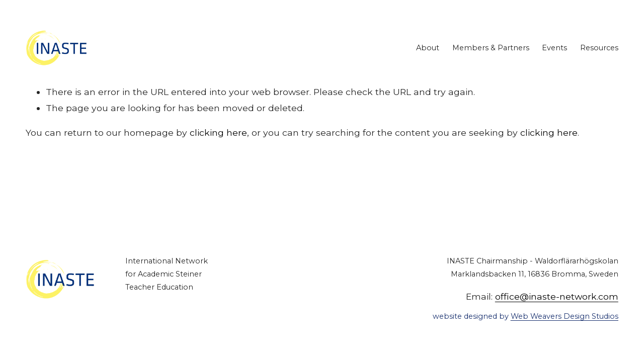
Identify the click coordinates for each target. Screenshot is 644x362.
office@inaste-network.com (557, 296)
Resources (599, 48)
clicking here (218, 132)
